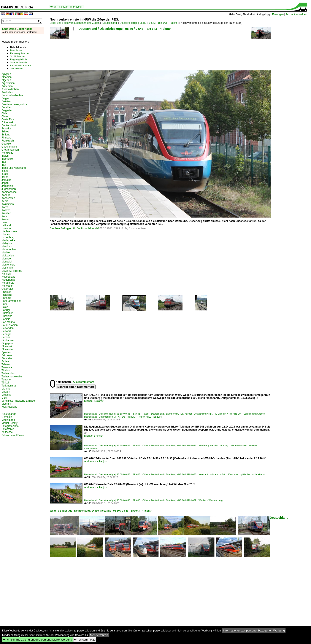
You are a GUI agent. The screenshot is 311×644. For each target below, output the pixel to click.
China (5, 116)
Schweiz (6, 331)
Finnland (6, 138)
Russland (7, 316)
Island (5, 171)
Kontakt (64, 7)
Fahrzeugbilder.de (19, 53)
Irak (4, 162)
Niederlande (9, 280)
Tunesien (7, 380)
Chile (4, 113)
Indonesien (8, 159)
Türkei (5, 383)
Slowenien (7, 349)
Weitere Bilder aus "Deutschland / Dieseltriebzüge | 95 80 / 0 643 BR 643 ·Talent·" (101, 511)
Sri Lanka (7, 355)
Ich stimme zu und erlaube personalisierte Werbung (37, 640)
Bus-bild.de (16, 50)
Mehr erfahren (99, 635)
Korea (5, 207)
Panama (6, 298)
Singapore (7, 343)
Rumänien (7, 313)
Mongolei (7, 262)
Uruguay (6, 395)
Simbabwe (8, 340)
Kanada (6, 195)
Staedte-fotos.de (19, 62)
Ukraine (6, 389)
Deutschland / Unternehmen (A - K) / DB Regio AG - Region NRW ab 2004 (123, 417)
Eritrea (5, 132)
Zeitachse (7, 432)
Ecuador (6, 129)
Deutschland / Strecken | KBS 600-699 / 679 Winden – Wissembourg (187, 500)
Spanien (6, 352)
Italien (5, 177)
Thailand (6, 370)
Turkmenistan (9, 386)
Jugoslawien (9, 189)
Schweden (8, 328)
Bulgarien (7, 110)
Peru (4, 304)
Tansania (7, 367)
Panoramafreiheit (11, 301)
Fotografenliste (10, 426)
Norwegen (7, 286)
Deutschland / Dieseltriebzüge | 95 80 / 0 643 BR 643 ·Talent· (125, 29)
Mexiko (6, 253)
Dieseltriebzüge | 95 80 (133, 23)
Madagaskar (9, 240)
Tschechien (8, 374)
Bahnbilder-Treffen (12, 95)
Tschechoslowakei (12, 377)
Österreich (7, 289)
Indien (5, 156)
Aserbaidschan (10, 89)
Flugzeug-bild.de (19, 59)
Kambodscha (9, 192)
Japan (5, 183)
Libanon (6, 228)
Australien (7, 92)
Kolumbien (8, 204)
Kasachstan (8, 198)
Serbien (6, 337)
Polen (5, 307)
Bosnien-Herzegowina (14, 104)
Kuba (5, 216)
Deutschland (110, 23)
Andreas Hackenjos (95, 461)
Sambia (6, 319)
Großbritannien (10, 150)
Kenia (5, 201)
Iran (4, 165)
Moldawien (8, 256)
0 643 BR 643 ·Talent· (163, 23)
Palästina (7, 295)
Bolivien (6, 101)
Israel (5, 174)
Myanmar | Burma (12, 271)
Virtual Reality (10, 423)
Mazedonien (9, 250)
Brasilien (6, 107)
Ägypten (6, 74)
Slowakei (7, 346)
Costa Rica (8, 119)
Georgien (7, 144)
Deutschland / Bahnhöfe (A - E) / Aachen (172, 414)
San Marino (8, 322)
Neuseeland (8, 277)
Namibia (6, 274)
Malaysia (7, 243)
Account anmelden (296, 14)
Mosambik (7, 268)
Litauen (6, 234)
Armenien (7, 86)
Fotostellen (8, 429)
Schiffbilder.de (17, 56)
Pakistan (6, 292)
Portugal (6, 310)
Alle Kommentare (83, 382)
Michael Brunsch (94, 436)
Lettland (6, 225)
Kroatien (6, 213)
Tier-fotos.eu (17, 68)
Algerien (6, 80)
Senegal (6, 334)
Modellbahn (8, 420)
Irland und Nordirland (14, 168)
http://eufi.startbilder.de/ (85, 228)
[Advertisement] (160, 52)
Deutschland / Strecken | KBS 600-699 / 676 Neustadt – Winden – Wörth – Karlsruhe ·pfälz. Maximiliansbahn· (208, 474)
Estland (6, 135)
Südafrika (7, 358)
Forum (53, 7)
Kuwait (5, 219)
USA (4, 398)
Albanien (7, 77)
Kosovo (6, 210)
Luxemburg (8, 237)
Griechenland (9, 147)
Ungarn (6, 392)
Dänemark (7, 122)
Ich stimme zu (85, 640)
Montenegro (8, 265)
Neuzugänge (9, 414)
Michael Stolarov (94, 401)
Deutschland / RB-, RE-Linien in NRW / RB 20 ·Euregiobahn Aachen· (230, 414)
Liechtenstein (9, 231)
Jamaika (6, 180)
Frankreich (8, 141)
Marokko (6, 246)
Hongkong (7, 153)
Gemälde (7, 417)
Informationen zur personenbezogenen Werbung (254, 630)
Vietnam (6, 404)
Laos (4, 222)
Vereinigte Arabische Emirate (18, 401)
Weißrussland (9, 407)
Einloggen (278, 14)
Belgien (6, 98)
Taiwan (6, 364)
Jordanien (7, 186)
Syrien (5, 361)
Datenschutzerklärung (13, 435)
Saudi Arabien (10, 325)
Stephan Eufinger (60, 228)
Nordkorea (8, 283)
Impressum (77, 7)
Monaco (6, 259)
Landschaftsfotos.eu (20, 65)
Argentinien (8, 83)
